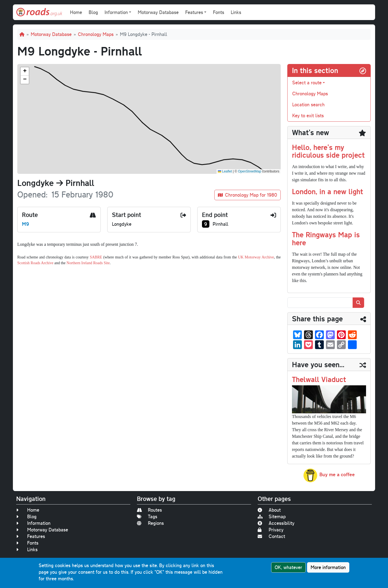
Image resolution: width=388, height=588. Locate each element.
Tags (147, 516)
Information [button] (116, 12)
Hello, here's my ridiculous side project (328, 151)
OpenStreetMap (250, 171)
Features (31, 536)
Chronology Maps (96, 34)
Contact (271, 536)
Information (33, 523)
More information (328, 567)
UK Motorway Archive (256, 257)
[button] (25, 71)
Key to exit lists (308, 115)
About (269, 510)
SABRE (96, 257)
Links (236, 12)
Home (76, 12)
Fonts (219, 12)
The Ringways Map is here (326, 238)
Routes (149, 510)
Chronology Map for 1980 (248, 195)
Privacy (271, 530)
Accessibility (276, 523)
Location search (308, 104)
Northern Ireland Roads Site (88, 263)
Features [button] (194, 12)
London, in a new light (327, 191)
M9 (26, 224)
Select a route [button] (307, 83)
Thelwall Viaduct (319, 379)
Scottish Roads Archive (35, 263)
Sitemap (272, 516)
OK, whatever (288, 567)
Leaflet (225, 171)
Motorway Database (158, 12)
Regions (150, 523)
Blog (93, 12)
